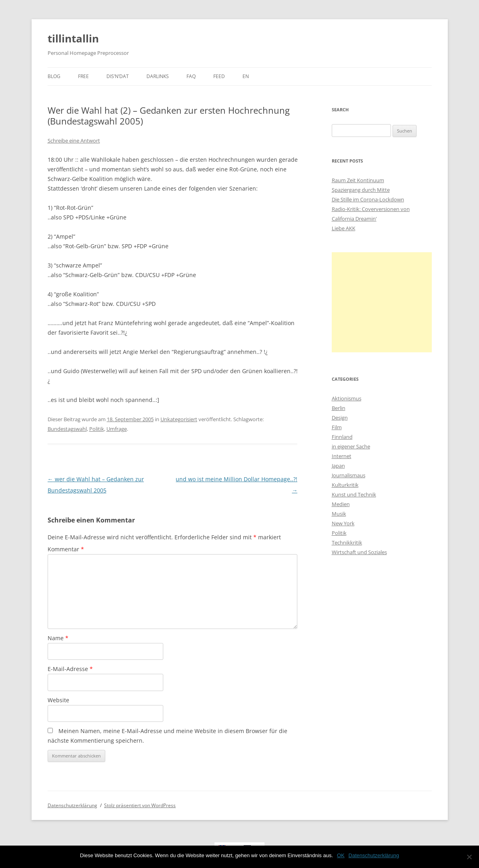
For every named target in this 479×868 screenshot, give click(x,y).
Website (58, 700)
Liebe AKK (344, 228)
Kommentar (66, 549)
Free (83, 76)
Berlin (339, 408)
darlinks (158, 76)
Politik (97, 429)
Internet (342, 456)
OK (341, 855)
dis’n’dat (118, 76)
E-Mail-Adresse (70, 669)
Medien (341, 504)
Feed (219, 76)
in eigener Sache (351, 446)
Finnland (342, 437)
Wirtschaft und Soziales (359, 552)
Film (337, 427)
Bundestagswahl (67, 429)
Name (58, 638)
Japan (338, 466)
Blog (54, 76)
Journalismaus (349, 475)
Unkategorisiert (179, 419)
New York (343, 523)
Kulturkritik (345, 485)
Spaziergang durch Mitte (361, 190)
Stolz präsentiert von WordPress (140, 805)
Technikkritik (347, 542)
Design (340, 418)
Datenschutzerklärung (72, 805)
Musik (339, 514)
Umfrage (117, 429)
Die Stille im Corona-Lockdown (368, 199)
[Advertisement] (382, 302)
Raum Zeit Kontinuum (358, 180)
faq (191, 76)
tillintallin (73, 38)
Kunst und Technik (354, 494)
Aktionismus (347, 398)
